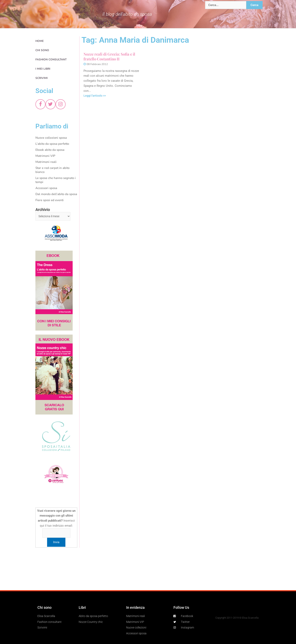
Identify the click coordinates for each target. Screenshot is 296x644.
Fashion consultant (51, 59)
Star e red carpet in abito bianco (52, 170)
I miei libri (43, 69)
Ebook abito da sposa (50, 150)
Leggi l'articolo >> (95, 96)
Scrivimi (42, 78)
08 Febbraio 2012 (97, 65)
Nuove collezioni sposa (51, 138)
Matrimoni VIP (45, 156)
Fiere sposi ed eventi (50, 200)
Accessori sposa (46, 188)
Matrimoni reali (46, 162)
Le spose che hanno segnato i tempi (56, 180)
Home (40, 41)
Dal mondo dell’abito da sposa (56, 194)
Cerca (254, 5)
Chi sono (42, 50)
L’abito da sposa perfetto (52, 144)
